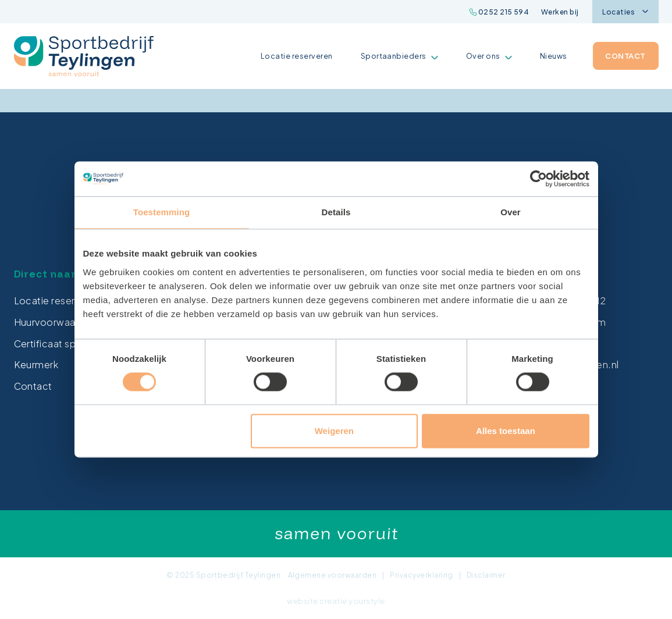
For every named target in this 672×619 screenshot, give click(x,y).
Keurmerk (36, 364)
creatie (333, 601)
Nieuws (554, 56)
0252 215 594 (499, 12)
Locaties (625, 12)
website (302, 601)
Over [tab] (511, 212)
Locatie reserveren (297, 56)
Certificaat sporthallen (65, 344)
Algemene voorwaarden (333, 575)
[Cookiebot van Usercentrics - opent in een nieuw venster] (538, 179)
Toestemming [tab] (162, 212)
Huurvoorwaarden (55, 322)
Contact (625, 56)
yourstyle (367, 601)
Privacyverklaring (421, 575)
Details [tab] (336, 212)
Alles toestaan (506, 431)
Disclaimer (486, 575)
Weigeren (334, 431)
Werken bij (560, 12)
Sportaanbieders (399, 56)
